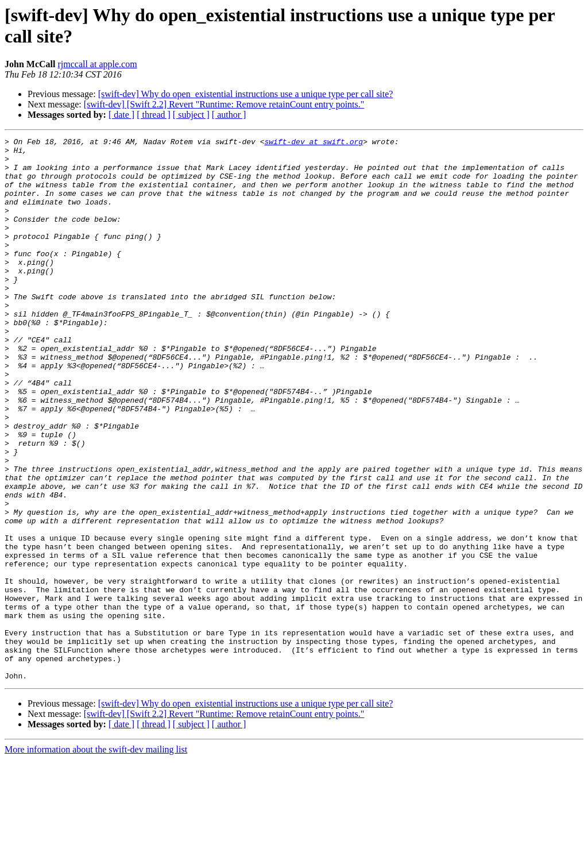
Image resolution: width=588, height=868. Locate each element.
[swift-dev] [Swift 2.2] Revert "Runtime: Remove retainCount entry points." (224, 104)
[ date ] (121, 115)
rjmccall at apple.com (97, 64)
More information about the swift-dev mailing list (96, 858)
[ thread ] (154, 115)
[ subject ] (191, 115)
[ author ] (229, 115)
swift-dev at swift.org (314, 143)
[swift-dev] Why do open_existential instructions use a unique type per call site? (246, 94)
